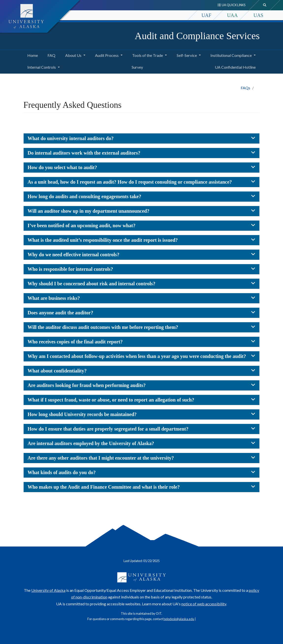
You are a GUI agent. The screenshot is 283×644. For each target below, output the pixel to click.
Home (32, 55)
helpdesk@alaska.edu (179, 619)
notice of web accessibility (204, 604)
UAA (232, 15)
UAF (206, 15)
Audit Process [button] (107, 55)
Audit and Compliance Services (197, 36)
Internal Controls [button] (42, 67)
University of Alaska (48, 590)
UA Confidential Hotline (234, 66)
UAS (258, 15)
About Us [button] (73, 55)
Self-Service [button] (187, 55)
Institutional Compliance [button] (231, 55)
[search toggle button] (265, 5)
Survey (136, 66)
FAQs (245, 88)
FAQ (50, 55)
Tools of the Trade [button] (148, 55)
